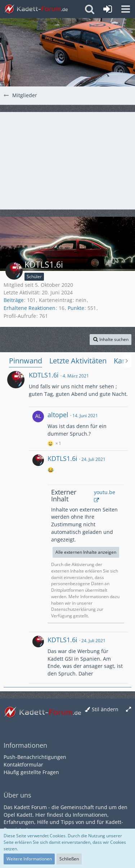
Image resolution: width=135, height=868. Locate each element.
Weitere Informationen (29, 859)
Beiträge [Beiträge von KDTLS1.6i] (14, 300)
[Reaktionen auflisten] (55, 442)
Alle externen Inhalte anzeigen (86, 552)
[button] (126, 9)
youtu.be (105, 492)
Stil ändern (105, 709)
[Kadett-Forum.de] (36, 9)
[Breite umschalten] (129, 710)
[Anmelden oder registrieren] (108, 9)
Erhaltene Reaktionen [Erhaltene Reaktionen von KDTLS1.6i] (30, 308)
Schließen (69, 859)
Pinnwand (26, 361)
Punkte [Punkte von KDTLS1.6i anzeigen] (76, 308)
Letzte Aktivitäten (78, 361)
